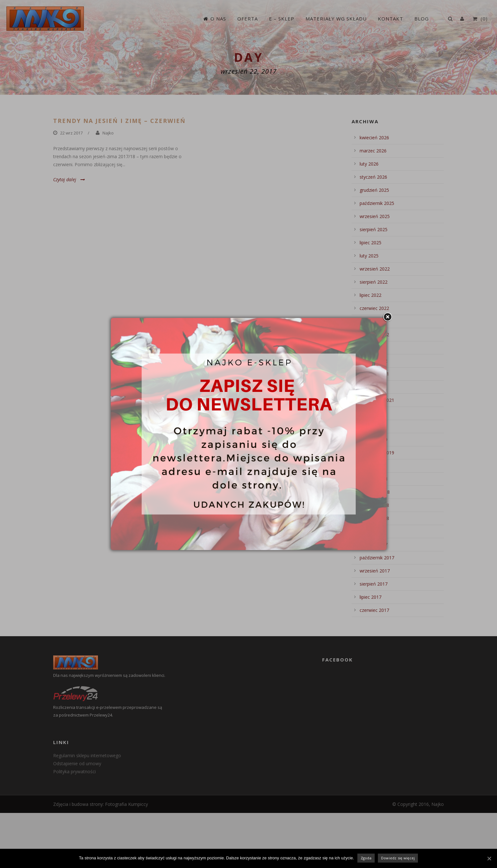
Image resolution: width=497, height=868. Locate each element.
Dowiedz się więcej (398, 858)
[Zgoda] (489, 858)
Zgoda (366, 858)
